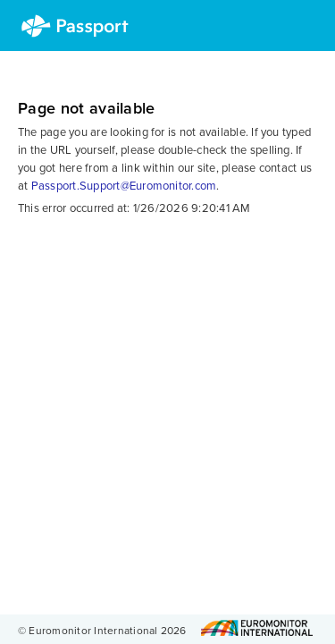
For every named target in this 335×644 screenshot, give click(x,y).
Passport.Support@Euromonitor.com (124, 186)
